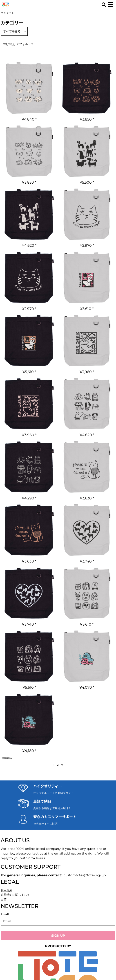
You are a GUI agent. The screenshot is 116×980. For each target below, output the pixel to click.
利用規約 (7, 890)
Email (5, 914)
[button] (104, 4)
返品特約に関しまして (15, 895)
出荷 (4, 900)
